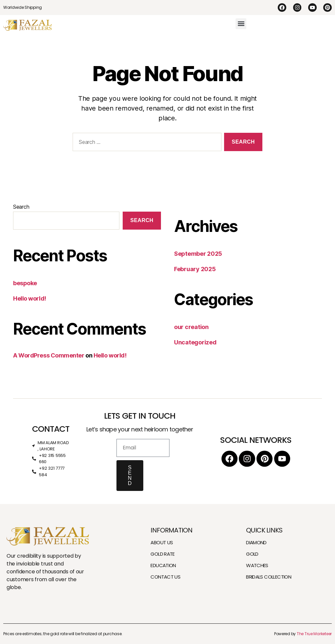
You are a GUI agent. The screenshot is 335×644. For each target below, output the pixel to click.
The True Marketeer (314, 634)
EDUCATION (163, 565)
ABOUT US (162, 542)
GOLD (252, 554)
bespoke (25, 283)
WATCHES (257, 565)
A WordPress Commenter (49, 355)
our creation (191, 327)
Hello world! (30, 298)
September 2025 (198, 254)
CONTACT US (165, 577)
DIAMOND (256, 542)
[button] (241, 24)
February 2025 (195, 269)
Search (21, 207)
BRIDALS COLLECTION (269, 577)
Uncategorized (195, 342)
